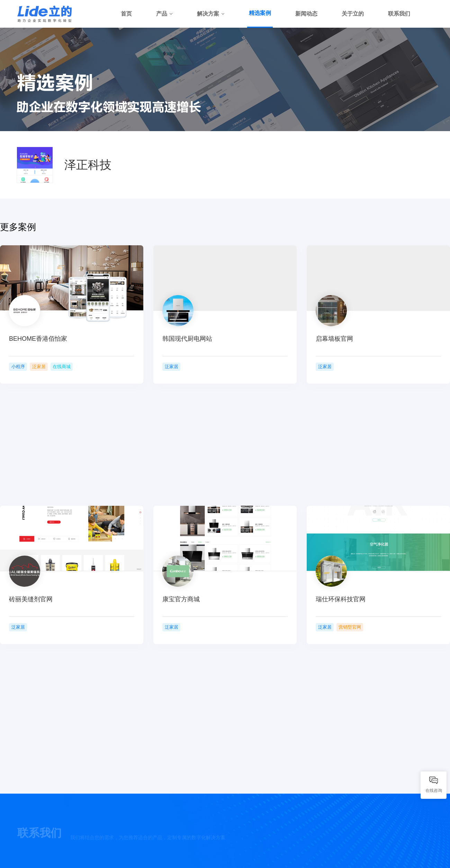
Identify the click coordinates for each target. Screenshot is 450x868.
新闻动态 (306, 14)
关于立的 (353, 14)
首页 (126, 14)
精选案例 (260, 13)
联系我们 (399, 14)
